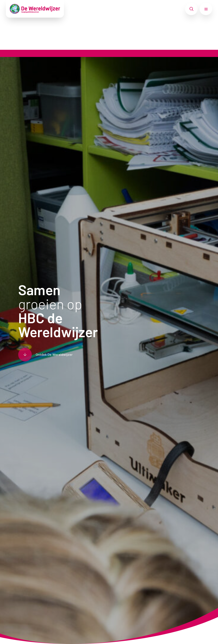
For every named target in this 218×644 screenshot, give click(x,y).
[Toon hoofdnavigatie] (206, 9)
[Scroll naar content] (45, 355)
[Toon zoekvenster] (191, 9)
